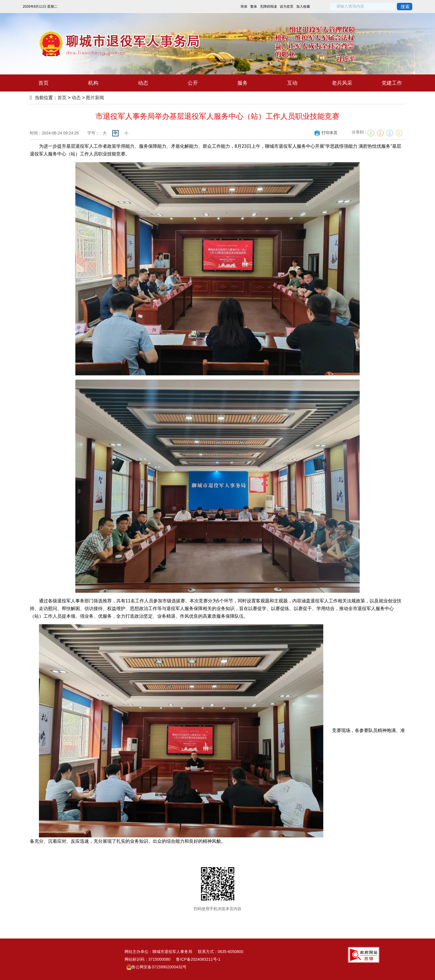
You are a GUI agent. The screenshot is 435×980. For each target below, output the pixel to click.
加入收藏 (303, 7)
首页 (62, 98)
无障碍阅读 (268, 7)
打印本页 (326, 133)
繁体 (254, 7)
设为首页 (287, 7)
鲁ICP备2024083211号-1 (198, 959)
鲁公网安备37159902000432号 (157, 967)
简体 (244, 7)
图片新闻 (95, 98)
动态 (76, 98)
